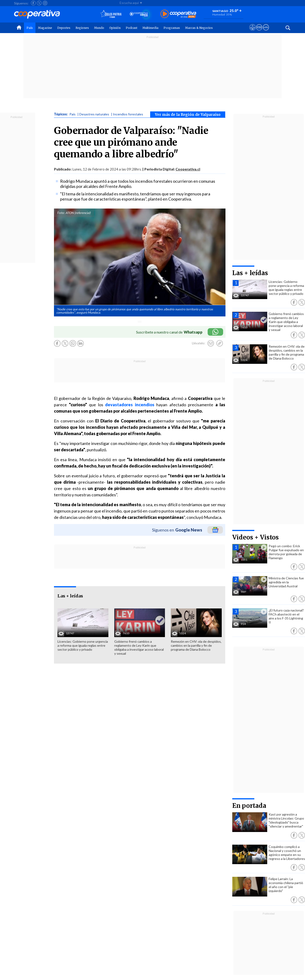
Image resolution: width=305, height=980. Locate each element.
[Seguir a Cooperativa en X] (39, 3)
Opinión (115, 28)
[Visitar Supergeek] (266, 32)
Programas (172, 28)
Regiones (82, 28)
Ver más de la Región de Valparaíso (188, 115)
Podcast (132, 28)
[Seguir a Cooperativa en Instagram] (45, 3)
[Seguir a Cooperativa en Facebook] (33, 3)
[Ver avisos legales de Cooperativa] (253, 32)
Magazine (45, 28)
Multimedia (150, 28)
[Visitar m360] (259, 32)
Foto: (61, 213)
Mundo (99, 28)
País (30, 28)
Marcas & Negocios (199, 28)
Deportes (64, 28)
